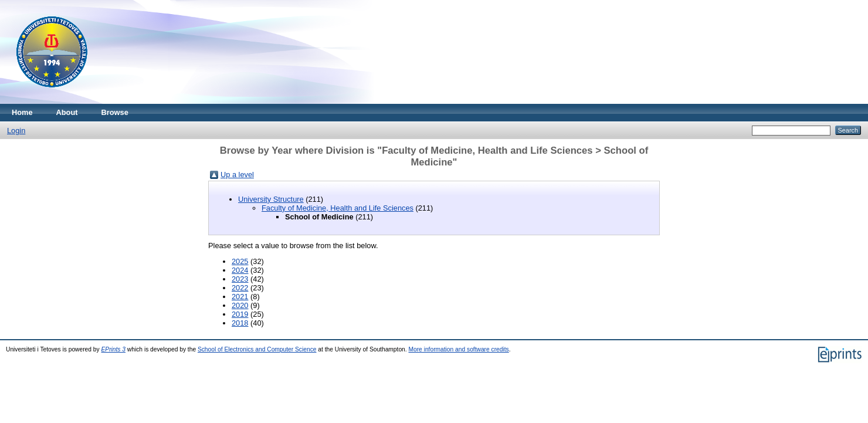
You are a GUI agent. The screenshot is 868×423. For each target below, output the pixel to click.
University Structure (271, 199)
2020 (240, 305)
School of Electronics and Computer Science (257, 349)
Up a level (237, 175)
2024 (240, 270)
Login (16, 131)
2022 (240, 288)
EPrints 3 (114, 349)
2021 (240, 297)
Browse (115, 112)
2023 (240, 279)
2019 (240, 314)
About (67, 112)
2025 (240, 261)
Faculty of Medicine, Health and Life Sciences (338, 208)
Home (22, 112)
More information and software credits (458, 349)
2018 (240, 323)
